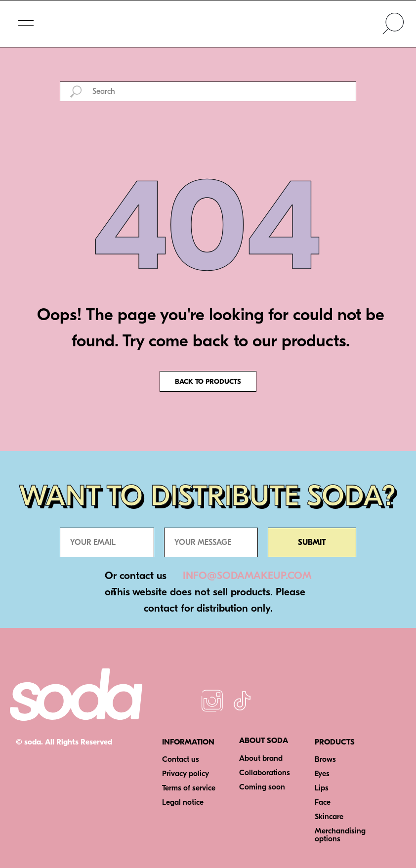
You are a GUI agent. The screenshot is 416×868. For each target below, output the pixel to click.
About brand (261, 758)
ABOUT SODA (264, 741)
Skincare (329, 817)
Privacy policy (186, 774)
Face (323, 802)
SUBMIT (312, 542)
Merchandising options (340, 835)
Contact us (181, 759)
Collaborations (265, 773)
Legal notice (183, 802)
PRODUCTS (335, 742)
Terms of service (189, 788)
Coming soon (262, 787)
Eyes (322, 774)
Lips (322, 788)
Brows (325, 759)
